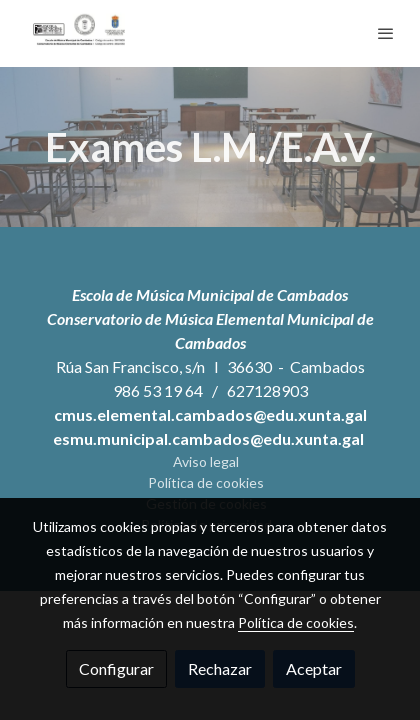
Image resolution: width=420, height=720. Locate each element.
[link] (80, 33)
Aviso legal (206, 461)
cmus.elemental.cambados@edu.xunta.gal (210, 414)
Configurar (116, 668)
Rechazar (220, 668)
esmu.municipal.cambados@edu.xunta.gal (210, 438)
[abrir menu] (386, 33)
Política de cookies (206, 482)
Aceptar (314, 668)
